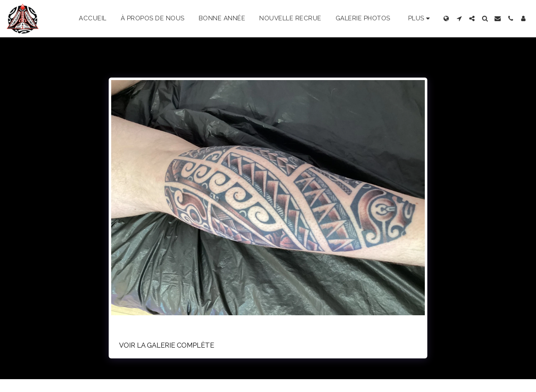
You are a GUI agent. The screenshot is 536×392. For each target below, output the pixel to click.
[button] (459, 18)
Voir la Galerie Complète (167, 345)
